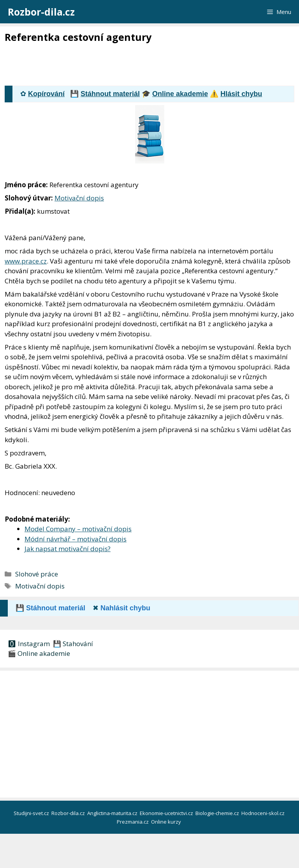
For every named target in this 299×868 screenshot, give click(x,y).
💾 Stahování (72, 644)
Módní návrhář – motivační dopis (76, 539)
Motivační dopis (79, 198)
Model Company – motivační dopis (78, 529)
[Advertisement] (146, 65)
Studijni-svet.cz (32, 813)
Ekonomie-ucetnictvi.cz (167, 813)
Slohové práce (37, 574)
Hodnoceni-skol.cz (264, 813)
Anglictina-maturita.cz (113, 813)
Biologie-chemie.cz (218, 813)
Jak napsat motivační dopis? (68, 549)
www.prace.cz (26, 261)
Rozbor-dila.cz (41, 12)
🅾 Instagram (29, 644)
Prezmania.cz (133, 822)
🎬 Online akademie (39, 653)
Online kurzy (167, 822)
